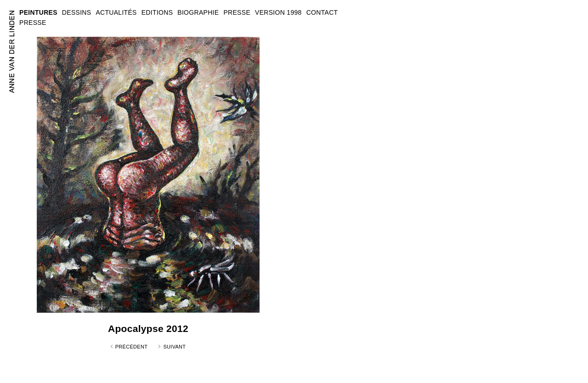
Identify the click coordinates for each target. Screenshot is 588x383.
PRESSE (33, 23)
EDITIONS (157, 12)
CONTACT (322, 12)
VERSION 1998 (278, 12)
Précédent (132, 347)
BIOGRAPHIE (198, 12)
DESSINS (77, 12)
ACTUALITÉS (116, 12)
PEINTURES (38, 12)
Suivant (174, 347)
